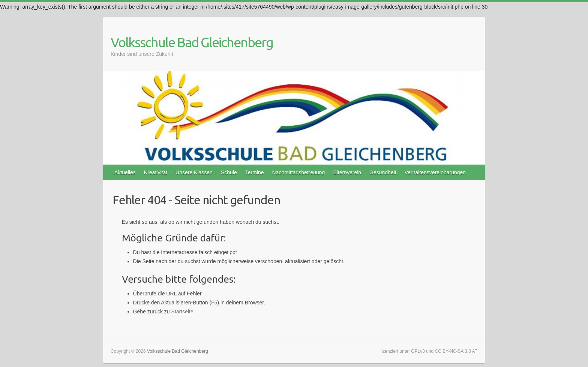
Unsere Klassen (194, 172)
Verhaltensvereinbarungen (435, 172)
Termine (255, 172)
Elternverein (347, 172)
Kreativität (156, 172)
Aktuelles (125, 172)
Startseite (182, 312)
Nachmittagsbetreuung (299, 172)
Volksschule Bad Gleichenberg (192, 42)
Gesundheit (383, 172)
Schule (229, 172)
